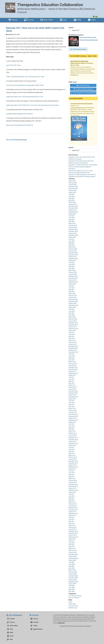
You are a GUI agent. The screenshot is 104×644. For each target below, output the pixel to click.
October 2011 (72, 512)
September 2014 (73, 444)
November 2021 (73, 278)
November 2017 (73, 370)
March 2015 (72, 432)
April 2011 (72, 523)
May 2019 (71, 337)
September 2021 (73, 282)
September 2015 (73, 420)
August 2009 (72, 560)
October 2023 (72, 233)
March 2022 (72, 270)
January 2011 (73, 529)
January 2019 (73, 344)
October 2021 (72, 280)
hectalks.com (74, 75)
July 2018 (71, 354)
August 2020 (72, 307)
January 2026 (73, 185)
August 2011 (72, 516)
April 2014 (72, 453)
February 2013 (73, 481)
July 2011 (71, 518)
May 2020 (71, 313)
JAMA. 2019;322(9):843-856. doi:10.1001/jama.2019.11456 (25, 77)
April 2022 (72, 268)
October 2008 (72, 580)
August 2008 (72, 584)
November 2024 (73, 208)
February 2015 (73, 434)
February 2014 (73, 457)
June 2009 (72, 564)
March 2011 (72, 525)
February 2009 (73, 572)
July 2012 (71, 494)
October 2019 (72, 327)
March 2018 (72, 362)
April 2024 (72, 222)
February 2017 (73, 387)
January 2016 (73, 412)
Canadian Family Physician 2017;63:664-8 (19, 114)
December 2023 (73, 229)
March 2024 (72, 224)
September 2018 (73, 352)
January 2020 (73, 321)
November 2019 (73, 325)
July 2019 (71, 333)
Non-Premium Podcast (75, 596)
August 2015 (72, 422)
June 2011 (72, 519)
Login (95, 17)
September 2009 (73, 558)
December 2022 (73, 253)
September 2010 (73, 537)
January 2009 (73, 574)
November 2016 (73, 393)
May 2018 (71, 358)
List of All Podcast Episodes (78, 49)
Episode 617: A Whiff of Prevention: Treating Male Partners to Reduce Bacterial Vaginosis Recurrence (83, 167)
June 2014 (72, 449)
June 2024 (72, 218)
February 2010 (73, 551)
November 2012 (73, 486)
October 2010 (72, 535)
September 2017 (73, 373)
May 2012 (71, 498)
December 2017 (73, 368)
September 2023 (73, 235)
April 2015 (72, 430)
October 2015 (72, 418)
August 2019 (72, 331)
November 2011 (73, 510)
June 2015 (72, 426)
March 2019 (72, 340)
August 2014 (72, 446)
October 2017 (72, 372)
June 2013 (72, 473)
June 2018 (72, 356)
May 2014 (71, 451)
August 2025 (72, 192)
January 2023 (73, 251)
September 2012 (73, 490)
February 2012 (73, 504)
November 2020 (73, 301)
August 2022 (72, 261)
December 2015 (73, 414)
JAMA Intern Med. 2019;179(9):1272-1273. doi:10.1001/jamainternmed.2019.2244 (32, 105)
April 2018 (72, 360)
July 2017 (71, 377)
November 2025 (73, 189)
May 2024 (71, 220)
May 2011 (71, 521)
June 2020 (72, 311)
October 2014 (72, 442)
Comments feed (73, 606)
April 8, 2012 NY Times (13, 65)
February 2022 (73, 272)
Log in (70, 602)
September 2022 (73, 259)
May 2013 (71, 475)
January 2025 (73, 204)
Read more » (62, 623)
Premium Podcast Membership (89, 40)
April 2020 (72, 315)
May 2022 (71, 266)
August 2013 (72, 469)
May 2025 (71, 198)
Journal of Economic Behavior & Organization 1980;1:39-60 (25, 85)
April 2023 (72, 245)
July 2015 (71, 424)
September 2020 (73, 305)
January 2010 (73, 553)
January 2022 (73, 274)
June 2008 (72, 588)
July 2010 (71, 541)
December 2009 (73, 555)
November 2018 (73, 348)
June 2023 (72, 241)
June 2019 (72, 335)
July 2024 (71, 216)
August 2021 (72, 284)
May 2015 (71, 428)
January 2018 (73, 366)
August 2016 (72, 399)
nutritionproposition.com (78, 108)
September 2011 (73, 514)
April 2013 (72, 477)
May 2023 (71, 243)
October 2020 (72, 303)
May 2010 (71, 545)
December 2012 (73, 484)
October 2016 (72, 395)
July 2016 (71, 401)
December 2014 (73, 438)
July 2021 (71, 286)
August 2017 (72, 375)
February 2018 (73, 364)
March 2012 (72, 502)
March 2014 (72, 455)
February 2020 (73, 319)
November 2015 (73, 416)
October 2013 (72, 465)
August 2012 (72, 492)
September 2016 (73, 397)
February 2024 (73, 226)
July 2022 (71, 263)
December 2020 (73, 300)
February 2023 (73, 249)
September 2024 (73, 212)
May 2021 (71, 290)
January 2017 (73, 389)
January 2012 (73, 506)
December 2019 (73, 323)
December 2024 (73, 206)
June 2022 (72, 265)
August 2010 (72, 539)
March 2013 (72, 479)
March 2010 (72, 549)
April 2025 (72, 200)
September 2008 (73, 582)
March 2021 (72, 294)
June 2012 (72, 496)
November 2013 (73, 463)
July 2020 (71, 309)
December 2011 (73, 508)
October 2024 (72, 210)
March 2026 (72, 181)
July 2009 (71, 562)
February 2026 (73, 183)
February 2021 (73, 296)
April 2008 (72, 591)
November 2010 (73, 533)
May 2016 (71, 405)
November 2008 (73, 578)
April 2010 (72, 547)
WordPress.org (73, 608)
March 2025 (72, 202)
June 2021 (72, 288)
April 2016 (72, 407)
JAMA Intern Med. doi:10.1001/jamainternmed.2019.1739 (25, 97)
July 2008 (71, 586)
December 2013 (73, 461)
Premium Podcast (74, 598)
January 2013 (73, 482)
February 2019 (73, 342)
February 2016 (73, 410)
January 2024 (73, 228)
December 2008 (73, 576)
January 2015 (73, 436)
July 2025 (71, 194)
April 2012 (72, 500)
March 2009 (72, 570)
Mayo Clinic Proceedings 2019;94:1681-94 (20, 125)
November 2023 (73, 231)
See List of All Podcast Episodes (17, 140)
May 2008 (71, 590)
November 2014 (73, 440)
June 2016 (72, 403)
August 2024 (72, 214)
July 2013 (71, 471)
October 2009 (72, 556)
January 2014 (73, 459)
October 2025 (72, 191)
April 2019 (72, 338)
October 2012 (72, 488)
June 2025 (72, 196)
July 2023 (71, 239)
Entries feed (72, 604)
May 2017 (71, 381)
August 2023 (72, 237)
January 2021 (73, 298)
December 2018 (73, 346)
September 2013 (73, 467)
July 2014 (71, 447)
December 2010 (73, 531)
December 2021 (73, 276)
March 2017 (72, 385)
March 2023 (72, 247)
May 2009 (71, 566)
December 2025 (73, 187)
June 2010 (72, 543)
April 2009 (72, 568)
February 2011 (73, 527)
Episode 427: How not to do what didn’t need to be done (35, 29)
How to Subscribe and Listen (88, 37)
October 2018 (72, 350)
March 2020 (72, 317)
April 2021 (72, 292)
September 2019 (73, 329)
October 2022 (72, 257)
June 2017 (72, 379)
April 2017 (72, 383)
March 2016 (72, 409)
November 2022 (73, 255)
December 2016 (73, 391)
